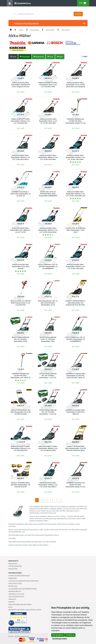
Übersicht (12, 599)
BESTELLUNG (13, 586)
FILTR (13, 57)
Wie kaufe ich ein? (15, 583)
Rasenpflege (35, 30)
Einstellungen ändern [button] (60, 639)
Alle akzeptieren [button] (58, 635)
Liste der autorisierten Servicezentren (23, 581)
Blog (10, 607)
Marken (11, 602)
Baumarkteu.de (24, 636)
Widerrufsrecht (15, 591)
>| (60, 500)
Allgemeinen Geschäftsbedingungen (23, 589)
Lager (85, 56)
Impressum (13, 578)
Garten (21, 30)
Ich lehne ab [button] (70, 635)
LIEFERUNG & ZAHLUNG (16, 594)
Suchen (78, 14)
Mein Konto (13, 564)
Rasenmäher (50, 30)
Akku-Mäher (66, 30)
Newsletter (13, 569)
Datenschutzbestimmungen (19, 576)
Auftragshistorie (15, 566)
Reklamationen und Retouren (20, 605)
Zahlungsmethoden (16, 597)
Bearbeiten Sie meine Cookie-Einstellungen (25, 610)
